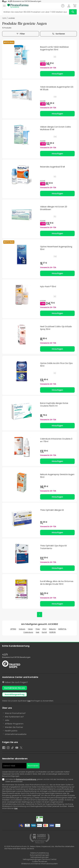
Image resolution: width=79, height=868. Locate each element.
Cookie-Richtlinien (40, 861)
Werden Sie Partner (14, 727)
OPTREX (13, 629)
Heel (37, 632)
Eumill (44, 632)
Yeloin (30, 629)
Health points (11, 731)
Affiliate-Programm (14, 724)
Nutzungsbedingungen (40, 855)
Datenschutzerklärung (26, 779)
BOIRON (53, 632)
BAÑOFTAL (62, 629)
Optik (4, 18)
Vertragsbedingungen (40, 857)
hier (29, 701)
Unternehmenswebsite (16, 734)
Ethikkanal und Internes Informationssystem (40, 864)
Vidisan (22, 629)
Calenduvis (28, 632)
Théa (38, 629)
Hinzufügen (57, 74)
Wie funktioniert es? (14, 717)
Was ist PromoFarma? (15, 713)
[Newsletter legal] (4, 780)
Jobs (7, 720)
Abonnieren (33, 766)
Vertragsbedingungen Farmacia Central (40, 859)
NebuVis (52, 629)
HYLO (44, 629)
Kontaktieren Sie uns (15, 688)
